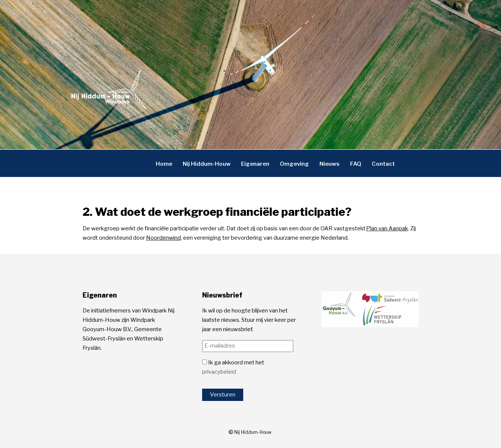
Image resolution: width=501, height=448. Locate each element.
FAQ (356, 164)
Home (164, 164)
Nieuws (330, 164)
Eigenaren (255, 164)
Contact (383, 164)
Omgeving (294, 164)
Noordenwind (163, 238)
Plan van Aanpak (387, 228)
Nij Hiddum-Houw (207, 164)
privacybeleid (219, 372)
